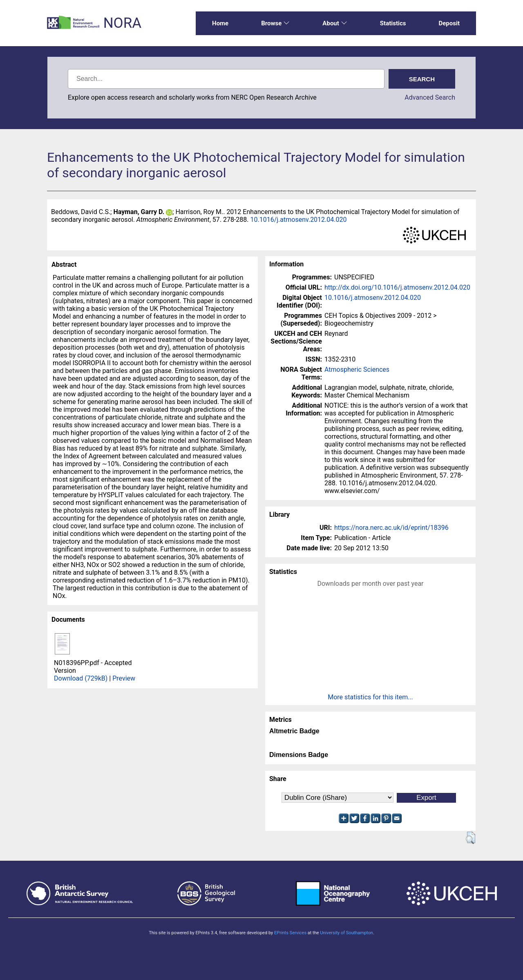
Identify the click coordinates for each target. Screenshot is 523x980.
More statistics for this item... (370, 697)
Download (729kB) (81, 678)
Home (220, 23)
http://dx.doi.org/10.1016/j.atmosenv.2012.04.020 (397, 287)
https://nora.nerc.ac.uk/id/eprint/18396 (391, 528)
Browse (275, 23)
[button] (470, 838)
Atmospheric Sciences (357, 369)
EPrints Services (290, 933)
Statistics (393, 23)
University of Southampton (346, 933)
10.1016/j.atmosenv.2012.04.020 (299, 220)
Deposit (449, 23)
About (335, 23)
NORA (122, 23)
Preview (124, 678)
